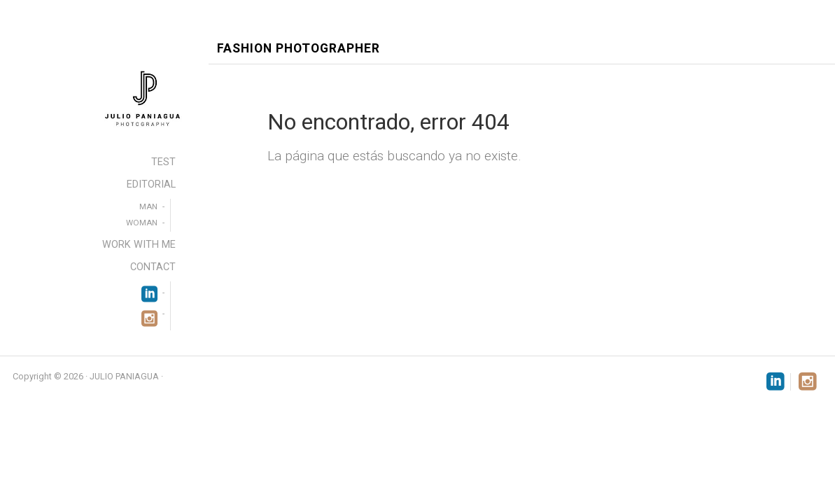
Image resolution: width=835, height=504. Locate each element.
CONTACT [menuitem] (153, 267)
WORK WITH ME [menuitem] (139, 245)
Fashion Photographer (299, 49)
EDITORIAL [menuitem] (151, 184)
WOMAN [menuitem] (142, 223)
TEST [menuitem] (163, 162)
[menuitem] (149, 293)
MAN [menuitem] (148, 206)
